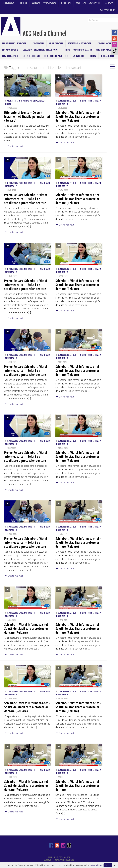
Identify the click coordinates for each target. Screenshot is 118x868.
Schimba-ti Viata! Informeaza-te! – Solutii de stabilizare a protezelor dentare (78, 786)
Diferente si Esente (31, 56)
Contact (109, 3)
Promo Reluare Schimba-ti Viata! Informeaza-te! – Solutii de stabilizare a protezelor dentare (26, 199)
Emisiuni (23, 3)
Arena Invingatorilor (105, 43)
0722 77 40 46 (108, 10)
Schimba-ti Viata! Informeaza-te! (77, 50)
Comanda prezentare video (44, 3)
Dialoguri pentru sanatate (14, 43)
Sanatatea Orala (103, 50)
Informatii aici (96, 865)
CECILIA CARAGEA (107, 56)
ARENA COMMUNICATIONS (64, 860)
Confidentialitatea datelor (59, 857)
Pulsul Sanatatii (56, 43)
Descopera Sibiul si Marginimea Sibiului (40, 50)
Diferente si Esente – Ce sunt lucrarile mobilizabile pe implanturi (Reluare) (27, 116)
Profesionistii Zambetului (56, 56)
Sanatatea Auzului (10, 56)
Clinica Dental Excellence (34, 101)
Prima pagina (8, 3)
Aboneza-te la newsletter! (88, 3)
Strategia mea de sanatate (79, 43)
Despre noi (66, 3)
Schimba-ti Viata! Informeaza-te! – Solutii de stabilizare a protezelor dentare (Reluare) (78, 116)
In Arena (93, 56)
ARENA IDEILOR (79, 56)
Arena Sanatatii (37, 43)
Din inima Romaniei (10, 50)
